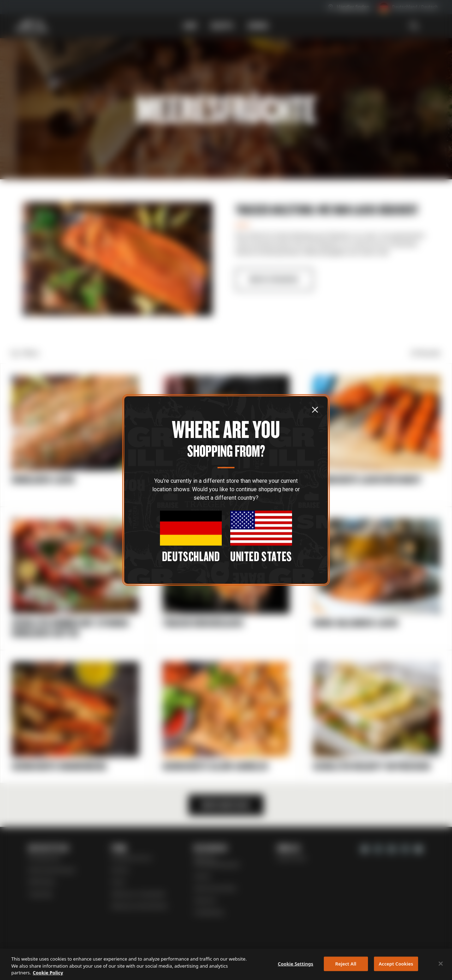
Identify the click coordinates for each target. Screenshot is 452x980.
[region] (226, 964)
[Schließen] (315, 409)
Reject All (346, 963)
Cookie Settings (296, 963)
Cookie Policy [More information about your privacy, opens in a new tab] (48, 973)
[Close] (441, 963)
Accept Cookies (396, 963)
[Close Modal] (191, 536)
